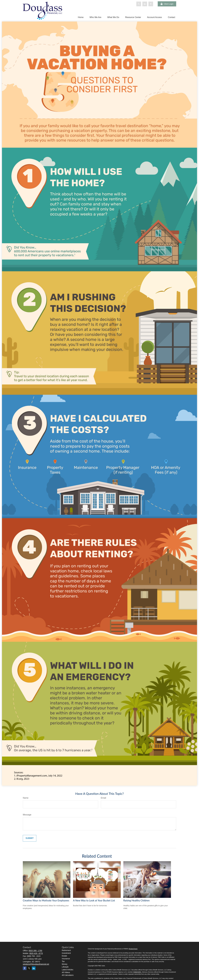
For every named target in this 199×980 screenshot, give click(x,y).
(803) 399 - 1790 (35, 951)
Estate (64, 956)
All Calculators (68, 975)
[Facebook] (151, 4)
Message (27, 815)
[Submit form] (30, 838)
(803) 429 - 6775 (36, 953)
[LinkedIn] (145, 4)
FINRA (135, 972)
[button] (81, 17)
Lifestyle (65, 967)
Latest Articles (68, 970)
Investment (66, 953)
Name (26, 798)
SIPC (140, 972)
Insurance (66, 959)
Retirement (66, 950)
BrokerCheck (133, 949)
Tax (63, 961)
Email (103, 798)
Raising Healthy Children (136, 900)
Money (65, 964)
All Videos (66, 972)
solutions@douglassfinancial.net (36, 964)
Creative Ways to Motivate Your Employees (46, 900)
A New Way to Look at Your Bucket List (94, 900)
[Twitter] (139, 4)
